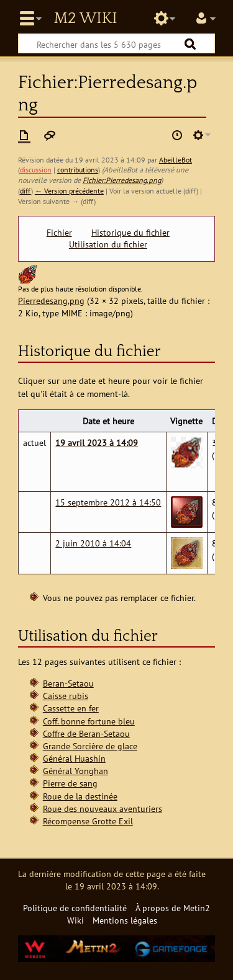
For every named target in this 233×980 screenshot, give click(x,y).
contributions (78, 170)
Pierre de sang (70, 783)
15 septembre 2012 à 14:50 (108, 502)
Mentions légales (125, 920)
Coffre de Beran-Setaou (86, 733)
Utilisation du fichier (108, 244)
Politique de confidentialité (75, 908)
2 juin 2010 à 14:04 (93, 543)
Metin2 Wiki (85, 19)
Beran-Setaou (68, 683)
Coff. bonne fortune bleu (89, 721)
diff (25, 191)
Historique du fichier (130, 233)
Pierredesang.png (51, 301)
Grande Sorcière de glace (90, 746)
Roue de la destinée (80, 796)
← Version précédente (69, 191)
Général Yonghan (75, 771)
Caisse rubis (66, 696)
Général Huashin (74, 758)
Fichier (59, 233)
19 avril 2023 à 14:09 (97, 443)
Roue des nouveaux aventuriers (103, 808)
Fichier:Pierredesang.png (122, 180)
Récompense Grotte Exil (88, 821)
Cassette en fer (71, 708)
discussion (36, 170)
